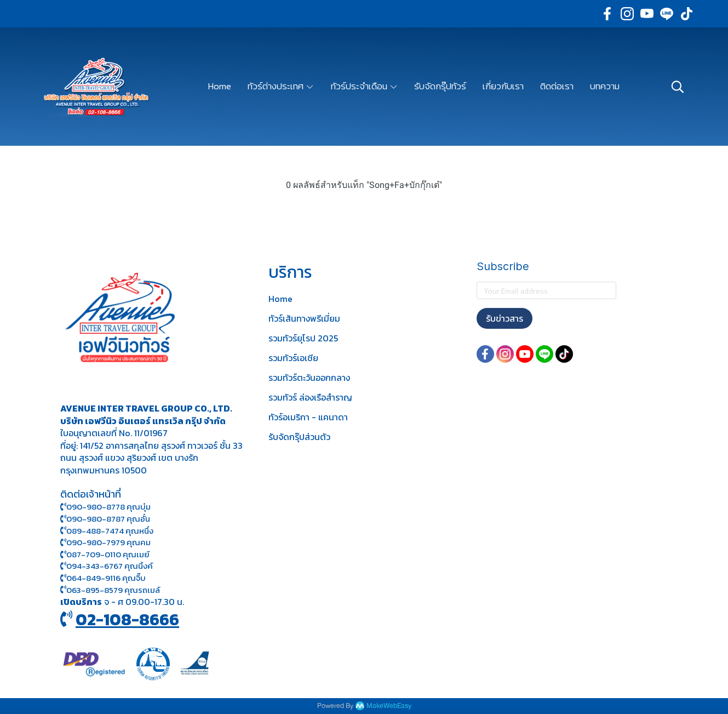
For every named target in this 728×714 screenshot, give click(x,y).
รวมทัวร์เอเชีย (293, 358)
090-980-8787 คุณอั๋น (108, 519)
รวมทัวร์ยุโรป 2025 (303, 338)
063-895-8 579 (94, 590)
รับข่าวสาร (505, 318)
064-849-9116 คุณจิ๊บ (103, 578)
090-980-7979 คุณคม (108, 542)
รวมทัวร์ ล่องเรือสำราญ (310, 397)
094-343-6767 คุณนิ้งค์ (107, 566)
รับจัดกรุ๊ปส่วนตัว (299, 437)
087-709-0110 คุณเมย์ (108, 554)
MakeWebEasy (389, 706)
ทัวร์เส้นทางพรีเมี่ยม (304, 318)
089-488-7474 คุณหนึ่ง (107, 531)
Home (280, 299)
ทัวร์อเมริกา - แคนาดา (308, 417)
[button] (678, 87)
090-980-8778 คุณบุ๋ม (105, 507)
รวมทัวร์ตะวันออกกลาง (309, 378)
